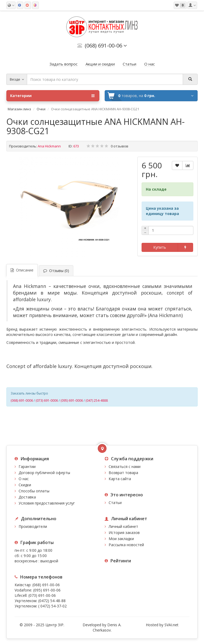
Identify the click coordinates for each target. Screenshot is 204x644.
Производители (33, 526)
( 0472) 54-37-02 (52, 606)
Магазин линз (19, 109)
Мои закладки (121, 539)
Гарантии (27, 466)
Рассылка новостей (126, 545)
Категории (52, 96)
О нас (24, 479)
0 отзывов (120, 146)
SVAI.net (171, 625)
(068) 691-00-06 (46, 585)
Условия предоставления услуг (47, 503)
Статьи (115, 503)
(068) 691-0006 (22, 400)
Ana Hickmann (49, 146)
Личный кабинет (123, 526)
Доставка (27, 497)
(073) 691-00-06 (42, 595)
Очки (41, 109)
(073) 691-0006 (47, 400)
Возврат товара (123, 473)
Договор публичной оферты (44, 473)
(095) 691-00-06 (47, 590)
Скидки (25, 485)
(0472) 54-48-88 (52, 601)
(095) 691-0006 (72, 400)
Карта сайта (120, 479)
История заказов (124, 533)
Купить (160, 247)
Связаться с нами (125, 466)
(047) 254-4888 (97, 400)
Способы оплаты (34, 491)
